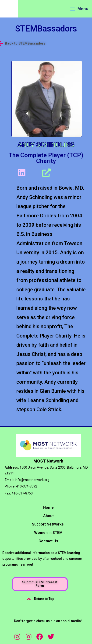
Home (48, 507)
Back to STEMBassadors (25, 43)
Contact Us (48, 541)
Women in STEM (48, 533)
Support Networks (48, 524)
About (48, 516)
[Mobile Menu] (79, 9)
